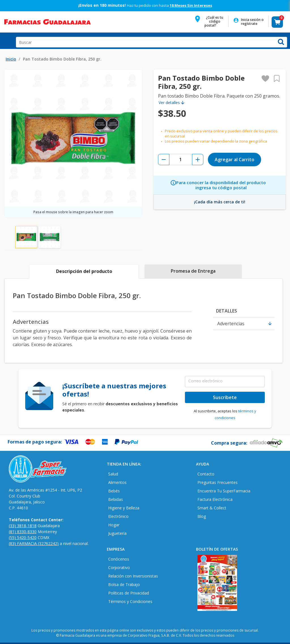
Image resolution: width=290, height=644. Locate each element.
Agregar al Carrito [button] (234, 160)
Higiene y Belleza (124, 508)
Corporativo (119, 567)
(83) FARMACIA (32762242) (34, 543)
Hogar (114, 525)
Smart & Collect (212, 508)
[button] (210, 23)
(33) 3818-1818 (23, 526)
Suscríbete (225, 397)
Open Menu (7, 41)
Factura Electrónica (215, 499)
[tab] (84, 272)
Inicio (11, 59)
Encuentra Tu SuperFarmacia (224, 491)
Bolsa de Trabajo (124, 584)
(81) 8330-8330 (23, 532)
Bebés (114, 491)
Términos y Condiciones (130, 601)
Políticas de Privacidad (129, 593)
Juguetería (117, 533)
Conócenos (119, 559)
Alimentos (117, 482)
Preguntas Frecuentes (217, 482)
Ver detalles (169, 103)
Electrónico (118, 516)
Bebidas (116, 499)
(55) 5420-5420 (23, 538)
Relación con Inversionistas (133, 576)
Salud (113, 474)
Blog (202, 516)
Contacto (206, 474)
